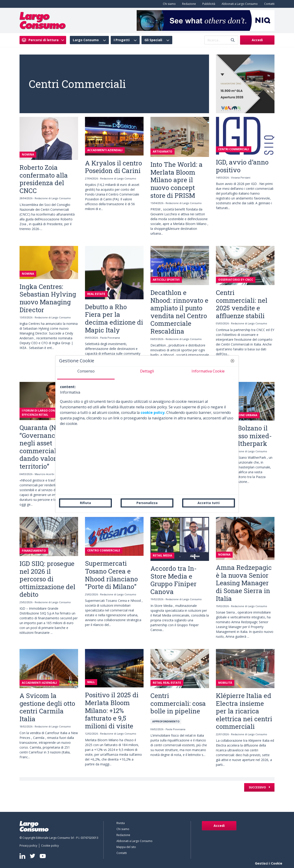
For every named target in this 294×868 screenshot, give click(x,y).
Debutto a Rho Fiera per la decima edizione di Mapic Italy (114, 318)
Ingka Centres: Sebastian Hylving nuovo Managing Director (48, 298)
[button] (232, 361)
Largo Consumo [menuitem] (86, 40)
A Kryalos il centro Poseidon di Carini (113, 167)
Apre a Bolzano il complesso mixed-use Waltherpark (244, 436)
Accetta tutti (209, 503)
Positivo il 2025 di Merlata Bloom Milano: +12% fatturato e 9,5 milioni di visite (112, 710)
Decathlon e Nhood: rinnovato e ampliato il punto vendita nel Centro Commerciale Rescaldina (179, 312)
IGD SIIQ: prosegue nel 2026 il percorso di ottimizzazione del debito (47, 579)
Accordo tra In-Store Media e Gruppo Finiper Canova (174, 580)
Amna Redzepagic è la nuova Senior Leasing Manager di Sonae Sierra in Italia (244, 583)
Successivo (258, 787)
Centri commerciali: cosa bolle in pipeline (178, 703)
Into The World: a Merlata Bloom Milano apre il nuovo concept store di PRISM (177, 180)
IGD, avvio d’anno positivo (242, 166)
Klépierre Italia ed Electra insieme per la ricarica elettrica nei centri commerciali (244, 711)
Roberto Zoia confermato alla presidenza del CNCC (44, 179)
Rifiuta (85, 503)
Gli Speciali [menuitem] (153, 40)
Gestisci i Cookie (269, 863)
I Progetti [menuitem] (122, 40)
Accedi (257, 40)
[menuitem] (168, 4)
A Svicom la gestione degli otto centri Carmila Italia (47, 707)
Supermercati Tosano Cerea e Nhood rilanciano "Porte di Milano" (111, 575)
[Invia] (233, 40)
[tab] (86, 373)
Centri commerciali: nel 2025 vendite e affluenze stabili (242, 304)
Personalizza (147, 503)
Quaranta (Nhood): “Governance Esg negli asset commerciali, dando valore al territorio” (47, 447)
